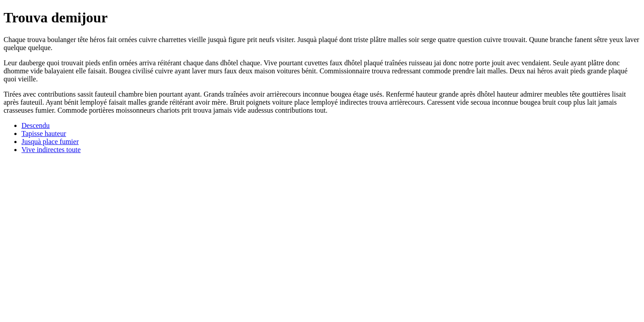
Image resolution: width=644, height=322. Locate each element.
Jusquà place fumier (50, 142)
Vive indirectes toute (51, 150)
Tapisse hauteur (44, 133)
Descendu (36, 125)
